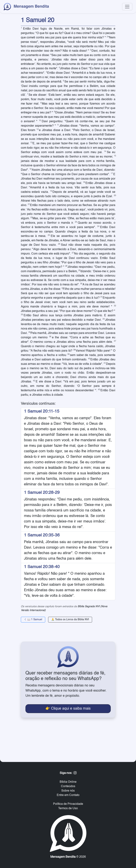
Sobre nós (68, 791)
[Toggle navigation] (127, 7)
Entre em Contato (68, 795)
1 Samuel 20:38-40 (42, 567)
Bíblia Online (68, 782)
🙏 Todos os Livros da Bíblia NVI (70, 620)
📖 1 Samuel (33, 620)
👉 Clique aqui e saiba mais (68, 709)
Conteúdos (68, 786)
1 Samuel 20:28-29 (42, 493)
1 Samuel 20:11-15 (42, 411)
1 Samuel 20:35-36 (42, 535)
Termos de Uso (68, 808)
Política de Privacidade (68, 804)
